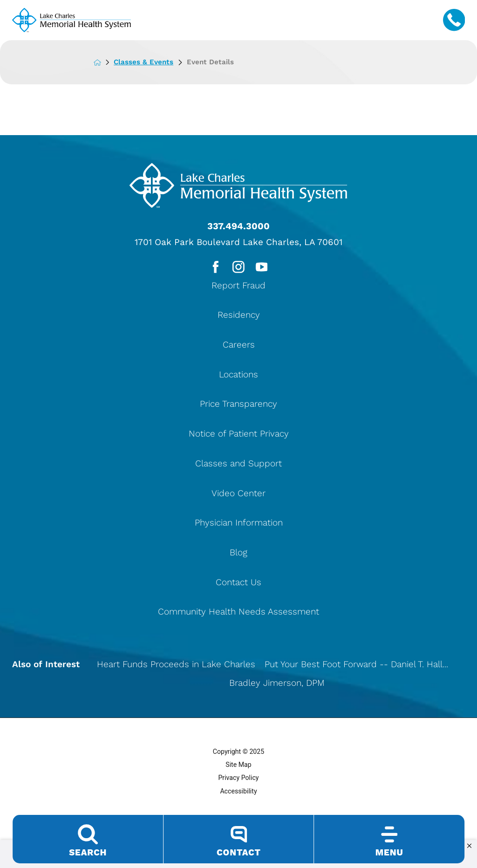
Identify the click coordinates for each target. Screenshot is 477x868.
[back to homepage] (104, 62)
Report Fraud (238, 286)
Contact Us (238, 583)
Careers (239, 346)
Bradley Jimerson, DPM (277, 684)
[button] (469, 846)
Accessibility (238, 792)
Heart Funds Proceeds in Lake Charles (176, 666)
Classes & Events (152, 62)
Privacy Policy (238, 779)
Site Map (238, 766)
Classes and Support (238, 464)
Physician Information (239, 524)
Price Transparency (238, 405)
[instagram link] (238, 268)
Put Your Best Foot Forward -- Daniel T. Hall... (356, 666)
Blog (238, 553)
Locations (238, 375)
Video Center (238, 494)
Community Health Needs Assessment (238, 613)
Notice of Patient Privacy (239, 435)
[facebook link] (215, 268)
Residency (239, 316)
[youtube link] (262, 268)
